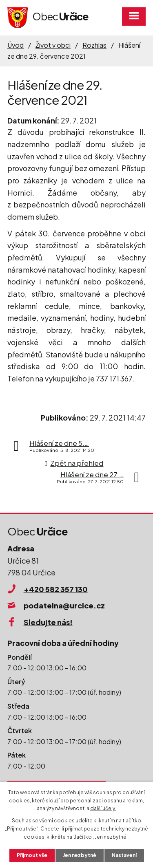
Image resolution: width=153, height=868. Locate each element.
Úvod (16, 45)
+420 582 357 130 (56, 589)
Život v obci (53, 45)
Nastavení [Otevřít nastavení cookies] (124, 855)
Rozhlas (94, 45)
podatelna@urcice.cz (64, 605)
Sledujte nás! (48, 622)
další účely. (103, 808)
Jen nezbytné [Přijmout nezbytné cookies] (80, 855)
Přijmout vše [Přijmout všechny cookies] (32, 855)
